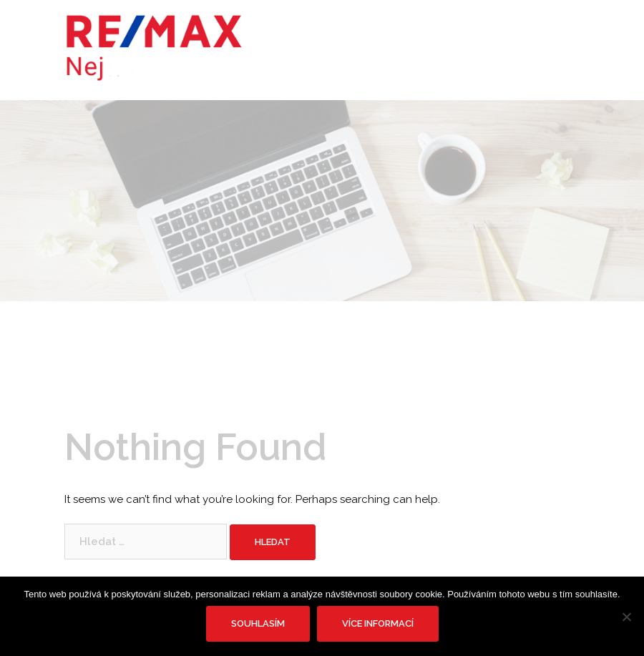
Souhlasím (258, 623)
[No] (626, 617)
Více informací (378, 623)
